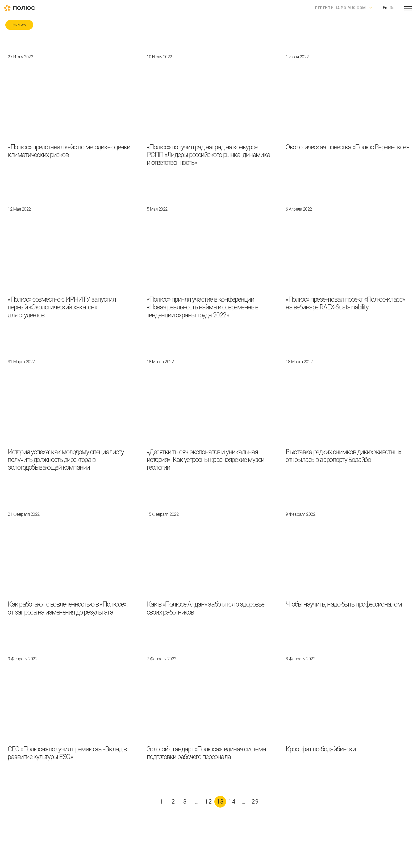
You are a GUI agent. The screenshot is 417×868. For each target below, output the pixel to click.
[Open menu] (408, 8)
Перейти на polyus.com (340, 8)
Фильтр (19, 25)
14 (232, 802)
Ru (392, 8)
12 (208, 802)
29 (255, 802)
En (385, 8)
